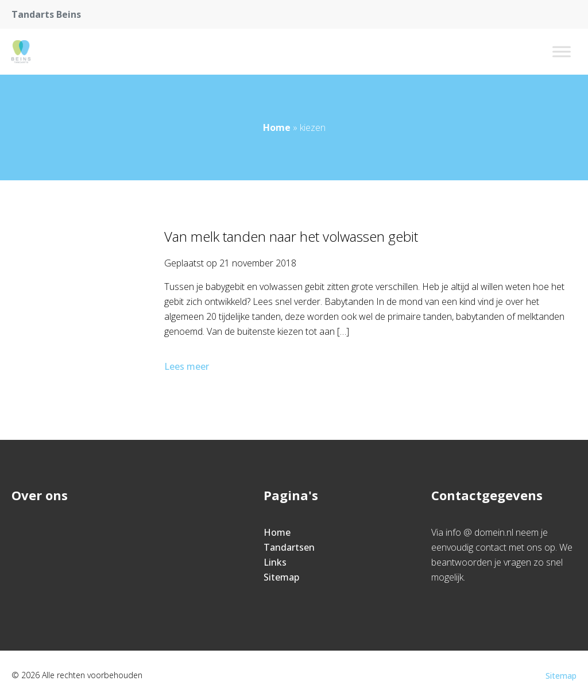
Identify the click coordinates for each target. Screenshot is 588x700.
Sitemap (281, 577)
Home (277, 127)
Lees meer (188, 366)
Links (275, 562)
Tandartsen (289, 547)
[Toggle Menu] (562, 51)
